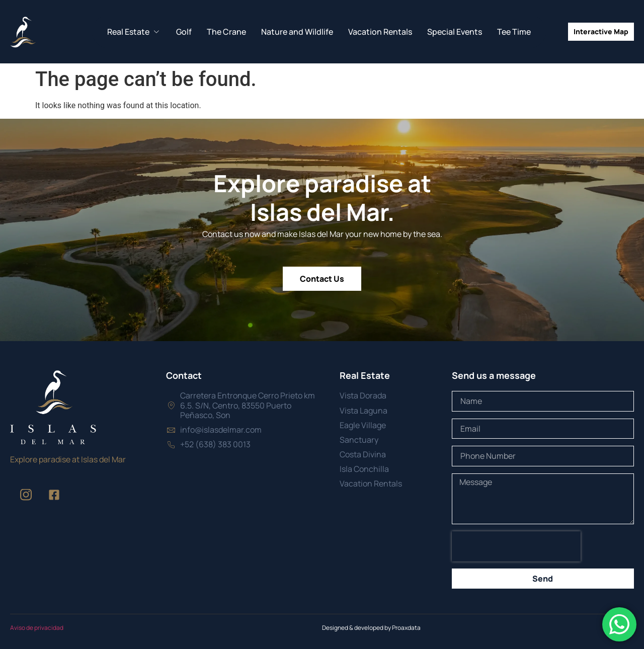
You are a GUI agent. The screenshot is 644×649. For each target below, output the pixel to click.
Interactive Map (601, 31)
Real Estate (134, 32)
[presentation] (516, 546)
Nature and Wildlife (297, 32)
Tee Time (514, 32)
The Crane (226, 32)
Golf (184, 32)
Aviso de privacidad (37, 628)
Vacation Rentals (380, 32)
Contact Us (322, 279)
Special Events (455, 32)
